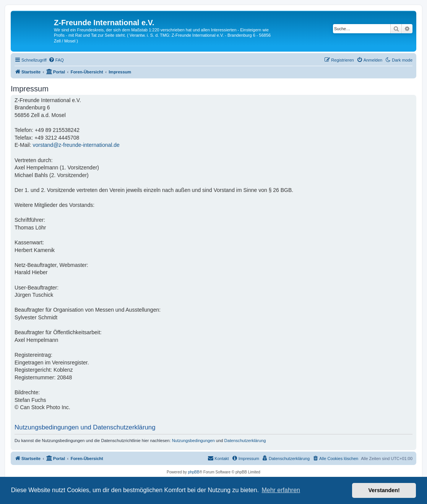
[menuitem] (56, 60)
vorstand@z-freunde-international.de (76, 145)
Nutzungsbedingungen (193, 441)
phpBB (194, 472)
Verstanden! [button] (384, 490)
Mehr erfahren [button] (281, 490)
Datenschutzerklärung (245, 441)
